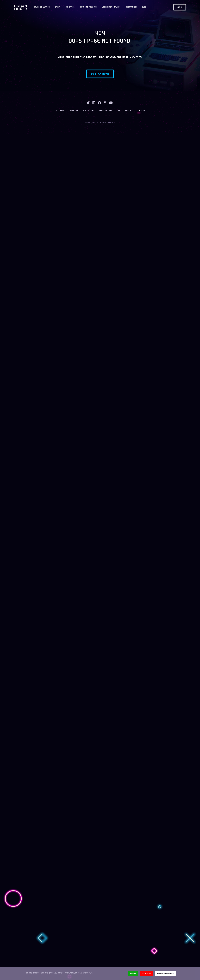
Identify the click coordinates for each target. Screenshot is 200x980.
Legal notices (106, 111)
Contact (129, 111)
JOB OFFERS (70, 7)
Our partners (131, 7)
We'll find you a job (88, 7)
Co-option (73, 111)
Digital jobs (89, 111)
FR (144, 111)
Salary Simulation (42, 7)
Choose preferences (165, 973)
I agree (133, 973)
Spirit (58, 7)
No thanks (147, 973)
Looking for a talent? (111, 7)
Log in (180, 7)
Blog (144, 7)
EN (139, 111)
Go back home (100, 74)
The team (60, 111)
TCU (119, 111)
